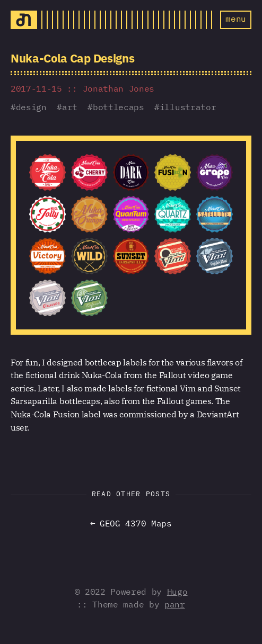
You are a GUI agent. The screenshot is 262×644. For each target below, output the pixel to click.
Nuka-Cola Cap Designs (72, 58)
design (31, 108)
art (70, 108)
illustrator (188, 108)
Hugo (177, 593)
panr (175, 605)
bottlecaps (119, 108)
